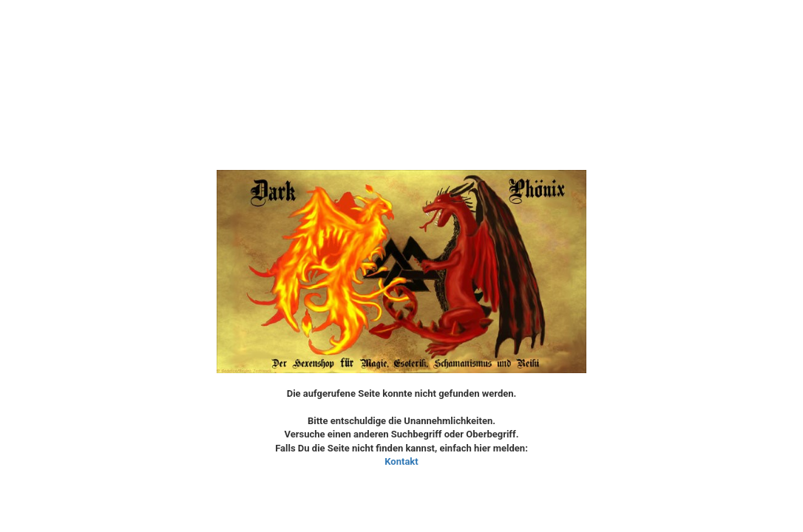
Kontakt (401, 461)
